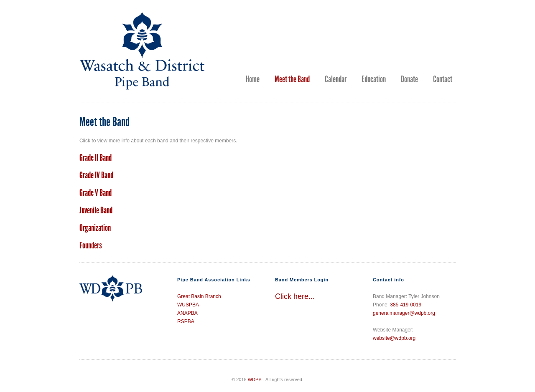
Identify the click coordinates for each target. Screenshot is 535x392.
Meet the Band (292, 79)
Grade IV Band (96, 175)
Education (374, 79)
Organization (95, 228)
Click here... (295, 296)
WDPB (255, 379)
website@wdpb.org (394, 338)
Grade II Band (96, 158)
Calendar (336, 79)
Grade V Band (96, 193)
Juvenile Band (96, 210)
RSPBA (186, 321)
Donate (409, 79)
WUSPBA (188, 305)
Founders (91, 245)
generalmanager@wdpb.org (404, 313)
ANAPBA (187, 313)
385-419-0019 (406, 305)
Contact (443, 79)
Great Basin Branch (199, 296)
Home (253, 79)
